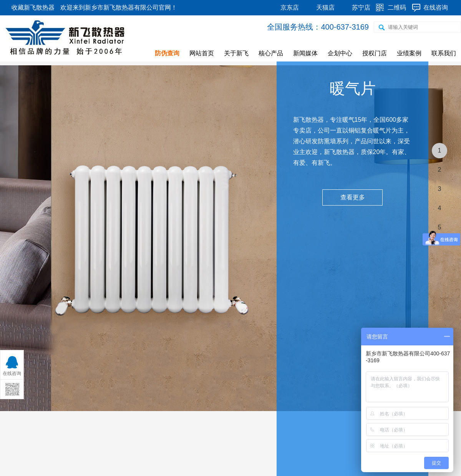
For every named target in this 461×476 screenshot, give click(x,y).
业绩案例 (409, 53)
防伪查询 (167, 53)
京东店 (290, 7)
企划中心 (340, 53)
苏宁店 (361, 7)
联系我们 (444, 53)
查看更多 (353, 197)
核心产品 (271, 53)
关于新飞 (236, 53)
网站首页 (202, 53)
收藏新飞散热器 (33, 7)
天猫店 (325, 7)
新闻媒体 (305, 53)
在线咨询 (436, 7)
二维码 (397, 7)
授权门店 (375, 53)
